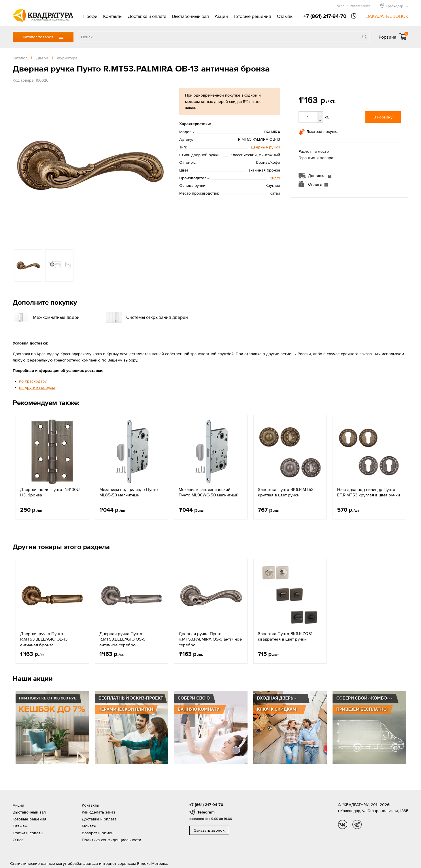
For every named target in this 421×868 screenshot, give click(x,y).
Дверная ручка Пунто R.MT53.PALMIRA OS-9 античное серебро (210, 639)
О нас (18, 840)
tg (357, 824)
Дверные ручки (265, 147)
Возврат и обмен (98, 833)
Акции (221, 16)
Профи (90, 16)
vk (343, 824)
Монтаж (89, 826)
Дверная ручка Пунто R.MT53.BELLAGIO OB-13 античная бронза (44, 639)
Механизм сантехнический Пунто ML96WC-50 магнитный (208, 492)
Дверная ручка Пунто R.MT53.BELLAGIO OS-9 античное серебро (122, 639)
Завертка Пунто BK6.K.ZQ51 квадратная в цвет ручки (285, 636)
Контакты (113, 16)
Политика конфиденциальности (112, 840)
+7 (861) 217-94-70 (325, 16)
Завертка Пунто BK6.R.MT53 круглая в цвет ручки (286, 492)
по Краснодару (33, 381)
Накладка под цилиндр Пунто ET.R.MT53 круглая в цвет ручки (369, 492)
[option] (90, 166)
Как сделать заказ (99, 812)
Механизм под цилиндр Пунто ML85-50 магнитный (129, 492)
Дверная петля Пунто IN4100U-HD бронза (51, 492)
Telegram (206, 812)
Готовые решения (252, 16)
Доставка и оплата (147, 16)
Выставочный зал (190, 16)
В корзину (383, 117)
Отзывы (285, 16)
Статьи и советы (28, 833)
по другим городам (37, 387)
